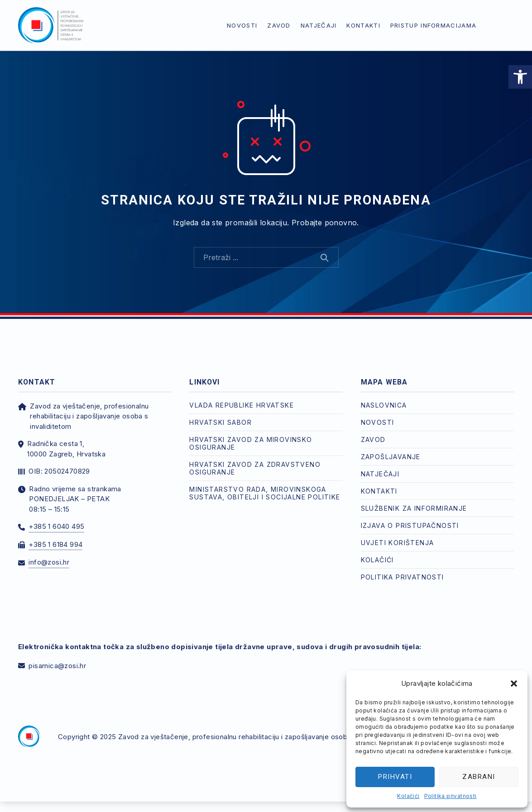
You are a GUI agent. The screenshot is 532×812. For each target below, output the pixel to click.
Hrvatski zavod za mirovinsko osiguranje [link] (251, 443)
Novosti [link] (242, 25)
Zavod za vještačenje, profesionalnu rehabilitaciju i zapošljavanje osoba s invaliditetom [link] (259, 737)
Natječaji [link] (319, 25)
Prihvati (395, 777)
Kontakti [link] (363, 25)
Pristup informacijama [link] (433, 25)
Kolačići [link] (408, 796)
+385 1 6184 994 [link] (55, 544)
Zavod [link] (279, 25)
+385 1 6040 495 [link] (56, 526)
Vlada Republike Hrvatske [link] (242, 405)
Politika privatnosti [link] (451, 796)
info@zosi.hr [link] (49, 562)
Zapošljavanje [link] (391, 457)
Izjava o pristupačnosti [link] (410, 525)
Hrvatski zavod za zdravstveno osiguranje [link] (255, 468)
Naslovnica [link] (384, 405)
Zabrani (479, 777)
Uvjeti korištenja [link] (398, 543)
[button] (514, 684)
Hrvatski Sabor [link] (220, 422)
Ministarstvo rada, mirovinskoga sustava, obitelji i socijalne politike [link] (265, 493)
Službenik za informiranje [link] (414, 508)
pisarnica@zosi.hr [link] (57, 666)
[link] (520, 77)
